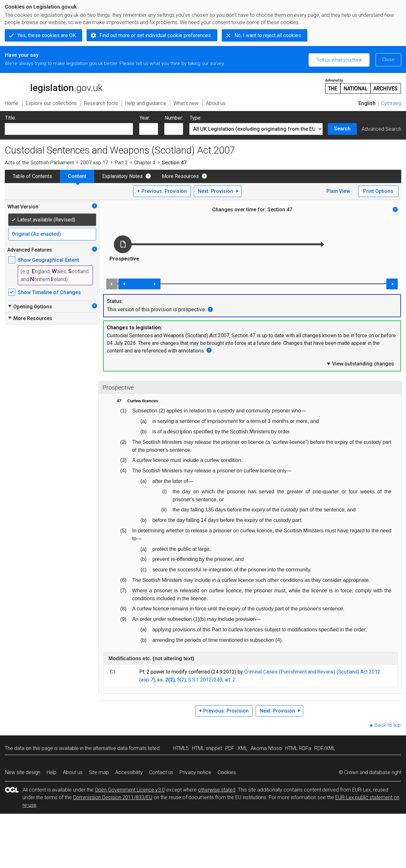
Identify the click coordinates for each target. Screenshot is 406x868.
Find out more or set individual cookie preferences (155, 35)
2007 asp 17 (94, 163)
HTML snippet (207, 748)
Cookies (227, 772)
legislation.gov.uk (54, 86)
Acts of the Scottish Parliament (39, 163)
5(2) (181, 680)
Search (342, 129)
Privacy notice (195, 772)
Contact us (161, 772)
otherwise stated (217, 790)
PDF (230, 748)
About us (73, 772)
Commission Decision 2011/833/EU (113, 797)
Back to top (388, 725)
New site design (23, 772)
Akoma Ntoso (266, 748)
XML (242, 748)
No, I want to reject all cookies (268, 35)
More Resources (180, 176)
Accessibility (129, 772)
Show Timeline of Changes (49, 292)
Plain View (338, 191)
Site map (99, 772)
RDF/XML (325, 748)
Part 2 (121, 163)
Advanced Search (381, 129)
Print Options (378, 191)
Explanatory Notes (122, 176)
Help (52, 772)
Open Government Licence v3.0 (130, 790)
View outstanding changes (360, 364)
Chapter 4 (145, 163)
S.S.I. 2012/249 (205, 680)
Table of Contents (32, 176)
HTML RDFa (298, 748)
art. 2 (230, 680)
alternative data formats (120, 748)
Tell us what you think (339, 60)
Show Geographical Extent (48, 260)
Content (77, 176)
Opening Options (30, 306)
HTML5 (181, 748)
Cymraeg (391, 103)
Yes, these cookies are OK (47, 35)
